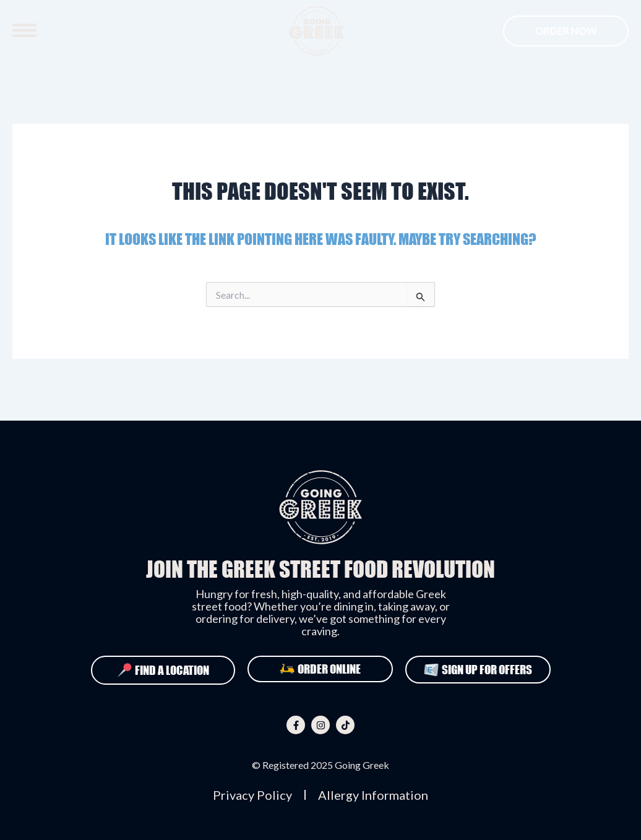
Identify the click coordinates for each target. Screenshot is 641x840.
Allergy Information (373, 795)
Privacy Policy (252, 795)
